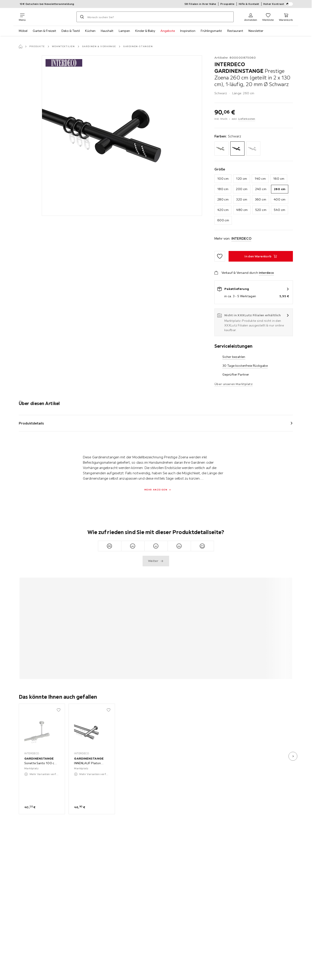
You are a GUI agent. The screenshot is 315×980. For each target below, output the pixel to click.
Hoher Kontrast (278, 4)
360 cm (261, 199)
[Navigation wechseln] (22, 17)
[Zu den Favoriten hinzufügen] (220, 256)
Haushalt (107, 31)
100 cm (223, 179)
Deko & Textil (71, 31)
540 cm (280, 210)
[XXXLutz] (51, 17)
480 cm (242, 210)
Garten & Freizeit (44, 31)
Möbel (23, 31)
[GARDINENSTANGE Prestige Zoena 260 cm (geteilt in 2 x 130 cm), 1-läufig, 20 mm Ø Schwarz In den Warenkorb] (261, 256)
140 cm (260, 179)
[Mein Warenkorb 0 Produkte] (286, 17)
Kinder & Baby (145, 31)
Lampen (124, 31)
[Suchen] (82, 17)
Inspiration (188, 31)
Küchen (90, 31)
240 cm (261, 189)
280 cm (223, 199)
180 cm (223, 189)
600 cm (223, 220)
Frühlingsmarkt (211, 31)
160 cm (279, 179)
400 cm (280, 199)
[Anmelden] (251, 17)
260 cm (280, 189)
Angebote (168, 31)
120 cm (241, 179)
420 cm (223, 210)
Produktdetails (31, 423)
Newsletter (256, 31)
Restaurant (235, 31)
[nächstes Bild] (293, 756)
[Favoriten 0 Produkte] (268, 17)
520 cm (261, 210)
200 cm (242, 189)
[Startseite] (21, 46)
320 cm (242, 199)
